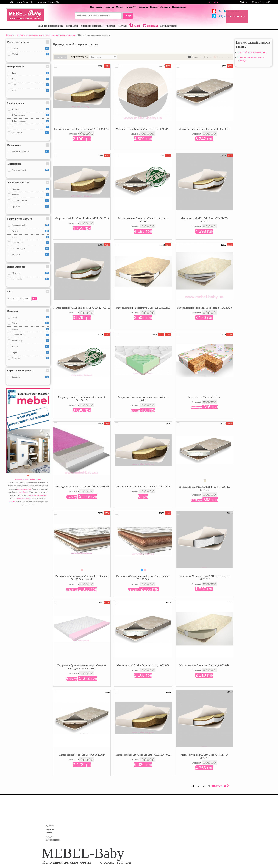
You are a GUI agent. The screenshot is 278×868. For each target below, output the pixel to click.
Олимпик (16, 358)
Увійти (243, 2)
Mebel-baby (17, 341)
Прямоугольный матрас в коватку (251, 59)
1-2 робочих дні (19, 121)
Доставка (143, 7)
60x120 (15, 48)
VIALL (15, 346)
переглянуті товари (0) (48, 2)
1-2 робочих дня (19, 115)
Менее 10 (16, 273)
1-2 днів (16, 109)
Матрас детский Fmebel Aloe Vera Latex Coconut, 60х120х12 (143, 220)
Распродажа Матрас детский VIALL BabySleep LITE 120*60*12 (204, 577)
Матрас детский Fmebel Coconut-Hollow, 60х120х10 (143, 665)
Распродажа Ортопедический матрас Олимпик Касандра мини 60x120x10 (82, 667)
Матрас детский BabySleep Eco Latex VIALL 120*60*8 (82, 218)
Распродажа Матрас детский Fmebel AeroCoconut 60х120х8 (204, 488)
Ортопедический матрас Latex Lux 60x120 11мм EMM (82, 486)
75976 (15, 127)
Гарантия (109, 7)
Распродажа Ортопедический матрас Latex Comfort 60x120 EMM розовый (82, 578)
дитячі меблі (24, 492)
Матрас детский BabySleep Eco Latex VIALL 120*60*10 (82, 129)
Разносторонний (19, 201)
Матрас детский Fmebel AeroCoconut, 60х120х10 (205, 665)
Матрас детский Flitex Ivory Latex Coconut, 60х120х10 (204, 308)
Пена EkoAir (18, 243)
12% (14, 73)
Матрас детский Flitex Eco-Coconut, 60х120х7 (82, 755)
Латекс (15, 231)
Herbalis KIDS (18, 335)
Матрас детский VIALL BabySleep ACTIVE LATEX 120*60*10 (204, 220)
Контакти (165, 7)
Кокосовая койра (19, 225)
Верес (15, 352)
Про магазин (96, 7)
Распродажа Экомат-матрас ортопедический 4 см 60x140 (143, 399)
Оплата (120, 7)
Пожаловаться (179, 7)
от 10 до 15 (17, 279)
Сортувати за (79, 57)
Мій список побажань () (21, 2)
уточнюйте (17, 133)
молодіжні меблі (24, 489)
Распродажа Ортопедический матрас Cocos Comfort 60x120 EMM (143, 578)
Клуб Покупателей (169, 26)
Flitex (14, 323)
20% (14, 85)
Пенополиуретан (20, 249)
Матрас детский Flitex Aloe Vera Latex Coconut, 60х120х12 (82, 399)
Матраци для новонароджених (61, 35)
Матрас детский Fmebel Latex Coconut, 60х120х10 (205, 129)
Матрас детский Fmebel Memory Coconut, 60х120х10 (143, 308)
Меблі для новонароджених (31, 35)
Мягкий (15, 195)
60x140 (15, 54)
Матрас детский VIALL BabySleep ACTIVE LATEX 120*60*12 (204, 756)
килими (12, 502)
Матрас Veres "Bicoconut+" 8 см (204, 397)
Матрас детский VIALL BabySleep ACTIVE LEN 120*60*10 (82, 308)
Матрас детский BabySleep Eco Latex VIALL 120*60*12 (143, 755)
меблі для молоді (24, 498)
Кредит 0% (131, 7)
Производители (53, 840)
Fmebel (15, 329)
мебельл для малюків (38, 495)
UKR (210, 2)
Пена (14, 237)
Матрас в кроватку (20, 151)
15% (14, 79)
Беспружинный (19, 170)
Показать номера (237, 16)
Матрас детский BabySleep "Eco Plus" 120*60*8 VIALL (143, 129)
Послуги (154, 7)
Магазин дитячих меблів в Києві (28, 479)
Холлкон (16, 254)
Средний (16, 206)
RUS (216, 2)
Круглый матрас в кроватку (252, 52)
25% (14, 90)
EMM (14, 317)
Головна (10, 35)
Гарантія (50, 829)
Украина (16, 377)
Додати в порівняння (55, 66)
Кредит (49, 836)
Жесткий (16, 189)
